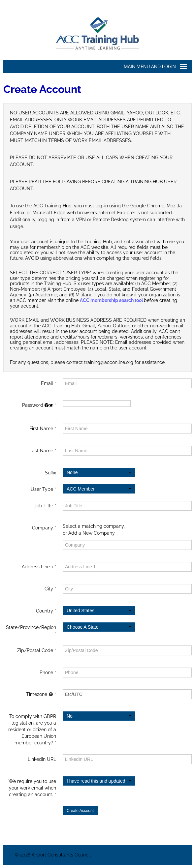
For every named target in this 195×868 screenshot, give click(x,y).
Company (43, 528)
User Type (42, 489)
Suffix (50, 473)
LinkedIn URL (42, 759)
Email (47, 383)
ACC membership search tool (112, 300)
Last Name (41, 451)
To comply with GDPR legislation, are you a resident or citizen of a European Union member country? (32, 730)
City (49, 589)
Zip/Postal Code (35, 650)
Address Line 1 (37, 567)
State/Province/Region (31, 627)
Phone (46, 673)
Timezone (40, 694)
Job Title (44, 506)
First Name (41, 429)
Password (38, 405)
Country (45, 611)
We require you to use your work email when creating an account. (32, 788)
